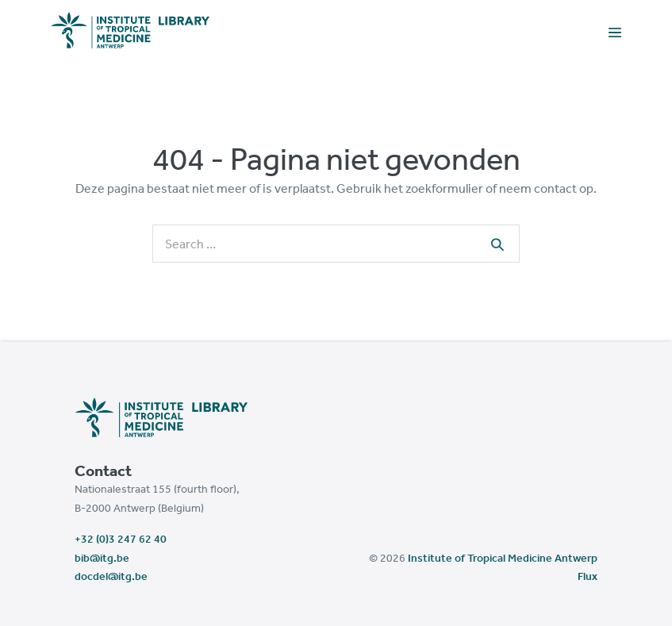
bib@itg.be (102, 558)
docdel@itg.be (111, 576)
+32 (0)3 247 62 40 (121, 539)
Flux (588, 576)
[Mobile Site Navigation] (615, 31)
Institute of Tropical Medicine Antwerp (503, 558)
